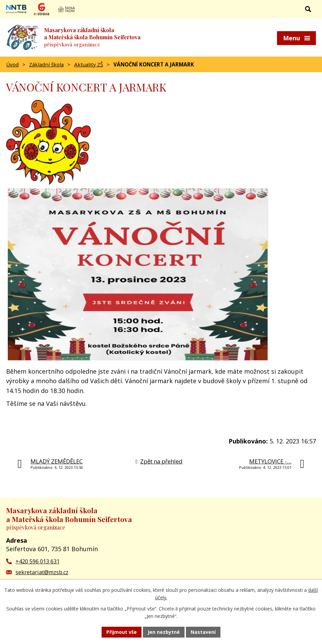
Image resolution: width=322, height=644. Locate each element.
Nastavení (203, 632)
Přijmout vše (122, 632)
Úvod (12, 64)
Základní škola (46, 64)
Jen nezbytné (164, 632)
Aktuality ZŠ (89, 64)
